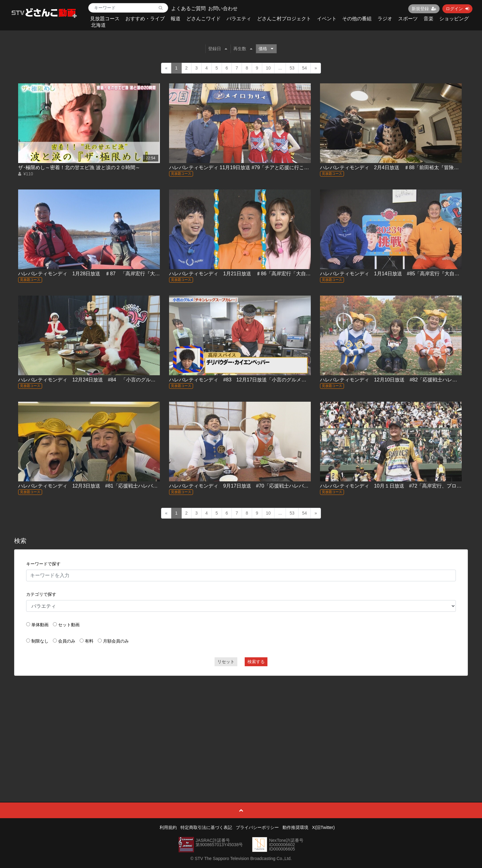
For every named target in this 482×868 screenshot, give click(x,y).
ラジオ (385, 19)
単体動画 (40, 625)
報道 (176, 19)
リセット (226, 662)
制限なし (40, 641)
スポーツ (408, 19)
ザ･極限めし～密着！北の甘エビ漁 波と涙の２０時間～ (79, 167)
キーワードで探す (43, 564)
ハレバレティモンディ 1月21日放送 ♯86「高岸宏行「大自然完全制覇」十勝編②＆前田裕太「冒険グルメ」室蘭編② (301, 274)
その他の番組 (357, 19)
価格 (266, 49)
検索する (256, 662)
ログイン (457, 9)
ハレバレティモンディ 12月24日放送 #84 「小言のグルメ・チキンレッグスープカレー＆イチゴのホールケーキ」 (148, 380)
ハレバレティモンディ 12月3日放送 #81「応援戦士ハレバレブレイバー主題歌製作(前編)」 (121, 486)
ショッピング (454, 19)
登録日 (218, 49)
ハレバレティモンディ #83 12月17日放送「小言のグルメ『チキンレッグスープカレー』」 (272, 380)
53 (292, 68)
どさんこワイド (203, 19)
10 (268, 68)
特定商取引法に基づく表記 (206, 827)
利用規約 (168, 827)
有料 (89, 641)
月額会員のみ (116, 641)
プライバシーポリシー (257, 827)
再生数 (243, 49)
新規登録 (424, 9)
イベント (327, 19)
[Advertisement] (241, 725)
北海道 (98, 25)
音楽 (429, 19)
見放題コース (105, 19)
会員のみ (67, 641)
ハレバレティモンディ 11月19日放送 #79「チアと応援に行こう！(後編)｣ (249, 167)
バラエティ (239, 19)
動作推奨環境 (295, 827)
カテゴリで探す (41, 594)
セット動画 (69, 625)
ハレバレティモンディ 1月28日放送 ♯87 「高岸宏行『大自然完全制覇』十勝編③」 (116, 274)
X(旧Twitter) (323, 827)
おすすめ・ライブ (145, 19)
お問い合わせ (223, 8)
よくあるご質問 (188, 8)
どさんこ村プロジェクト (284, 19)
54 (305, 68)
